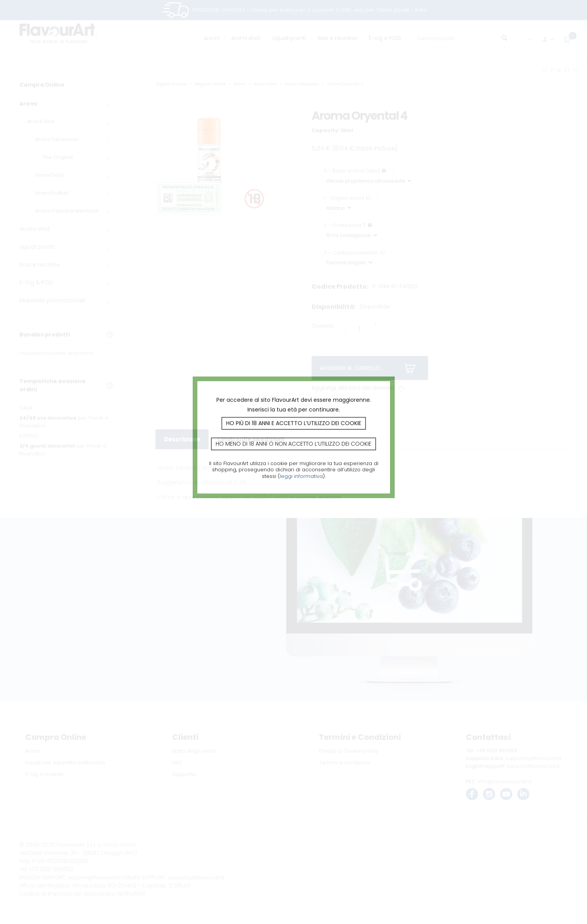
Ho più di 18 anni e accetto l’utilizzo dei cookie (294, 423)
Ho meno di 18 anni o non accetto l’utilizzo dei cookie (293, 444)
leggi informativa (301, 476)
